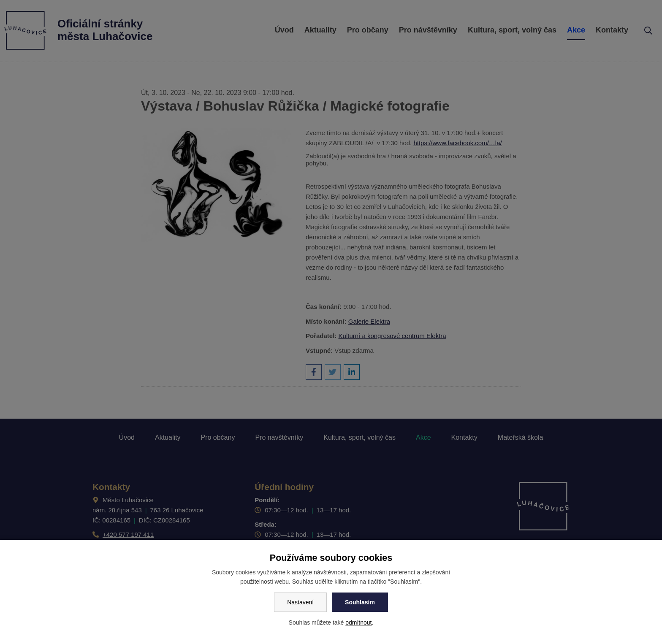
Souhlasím (360, 602)
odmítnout (358, 622)
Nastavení (300, 602)
